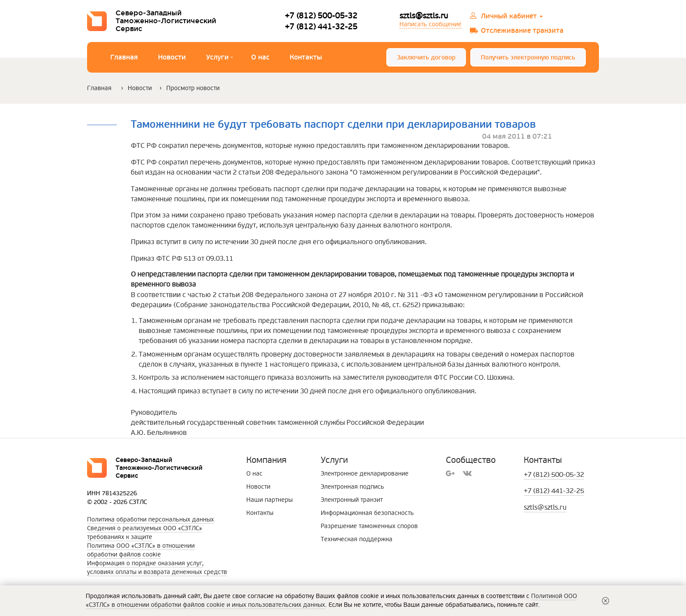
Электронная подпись (352, 487)
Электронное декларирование (365, 474)
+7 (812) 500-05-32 (321, 16)
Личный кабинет (512, 16)
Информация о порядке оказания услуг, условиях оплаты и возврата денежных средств (157, 568)
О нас (260, 57)
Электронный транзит (352, 500)
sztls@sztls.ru (424, 16)
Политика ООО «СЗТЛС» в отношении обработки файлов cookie (141, 550)
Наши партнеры (269, 500)
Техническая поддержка (357, 539)
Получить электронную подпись (528, 58)
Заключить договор (426, 58)
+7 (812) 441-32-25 (321, 26)
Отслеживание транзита (522, 31)
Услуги (219, 58)
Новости (172, 57)
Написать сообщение (430, 24)
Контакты (306, 57)
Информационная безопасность (367, 513)
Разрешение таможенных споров (369, 526)
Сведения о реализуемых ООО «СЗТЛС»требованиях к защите (145, 533)
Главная (124, 57)
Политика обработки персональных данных (150, 520)
